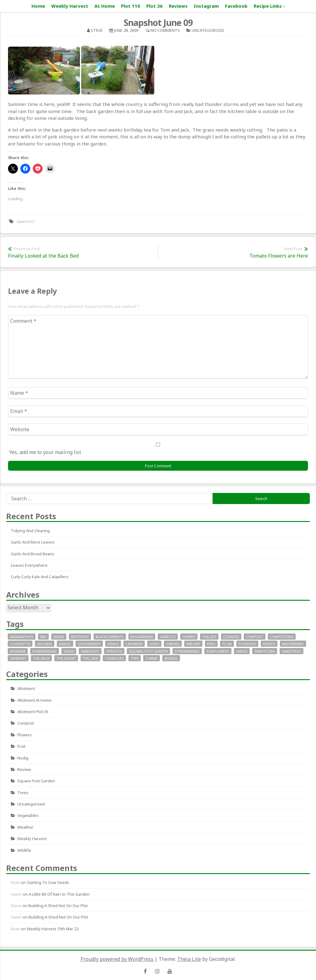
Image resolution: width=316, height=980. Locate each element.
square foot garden (36, 781)
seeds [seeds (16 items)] (69, 651)
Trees (23, 793)
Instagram (206, 6)
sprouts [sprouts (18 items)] (114, 651)
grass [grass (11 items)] (113, 644)
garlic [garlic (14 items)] (65, 644)
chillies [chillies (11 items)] (209, 637)
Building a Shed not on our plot (58, 906)
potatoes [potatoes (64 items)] (247, 644)
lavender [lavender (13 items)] (134, 644)
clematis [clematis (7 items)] (231, 637)
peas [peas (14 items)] (211, 644)
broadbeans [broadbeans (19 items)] (142, 637)
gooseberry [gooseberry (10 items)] (89, 644)
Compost (26, 723)
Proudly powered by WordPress (118, 959)
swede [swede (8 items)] (242, 651)
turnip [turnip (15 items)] (152, 658)
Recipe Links (268, 6)
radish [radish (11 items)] (269, 644)
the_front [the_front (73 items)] (66, 658)
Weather (25, 827)
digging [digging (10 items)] (45, 644)
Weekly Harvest (70, 6)
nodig (23, 758)
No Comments (165, 30)
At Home (105, 6)
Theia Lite (189, 959)
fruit (21, 746)
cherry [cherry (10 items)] (189, 637)
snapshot (26, 222)
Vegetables (28, 815)
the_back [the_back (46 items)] (41, 658)
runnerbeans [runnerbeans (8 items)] (45, 651)
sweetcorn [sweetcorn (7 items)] (265, 651)
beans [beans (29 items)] (59, 637)
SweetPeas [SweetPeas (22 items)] (291, 651)
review (24, 769)
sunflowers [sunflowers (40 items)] (218, 651)
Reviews (178, 6)
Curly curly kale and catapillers (40, 577)
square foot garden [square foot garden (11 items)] (148, 651)
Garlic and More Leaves (33, 542)
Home (38, 6)
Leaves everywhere (29, 565)
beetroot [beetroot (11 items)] (80, 637)
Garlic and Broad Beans (33, 554)
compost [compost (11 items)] (255, 637)
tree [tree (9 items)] (135, 658)
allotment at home (34, 700)
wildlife (24, 850)
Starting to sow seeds (48, 882)
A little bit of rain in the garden (59, 894)
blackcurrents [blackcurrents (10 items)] (110, 637)
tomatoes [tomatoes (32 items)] (114, 658)
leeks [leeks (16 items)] (154, 644)
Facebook (236, 6)
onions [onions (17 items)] (173, 644)
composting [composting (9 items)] (282, 637)
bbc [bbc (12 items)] (43, 637)
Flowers (25, 735)
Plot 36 (154, 6)
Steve (97, 30)
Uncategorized (208, 30)
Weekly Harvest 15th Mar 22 (53, 929)
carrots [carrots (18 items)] (168, 637)
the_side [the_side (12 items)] (90, 658)
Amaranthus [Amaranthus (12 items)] (22, 637)
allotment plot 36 (33, 712)
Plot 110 (131, 6)
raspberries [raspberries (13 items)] (293, 644)
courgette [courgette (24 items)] (20, 644)
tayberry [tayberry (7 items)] (18, 658)
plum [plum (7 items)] (227, 644)
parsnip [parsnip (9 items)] (193, 644)
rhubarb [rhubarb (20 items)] (18, 651)
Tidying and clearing (30, 531)
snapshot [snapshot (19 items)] (90, 651)
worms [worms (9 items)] (171, 658)
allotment (26, 688)
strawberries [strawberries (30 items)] (187, 651)
